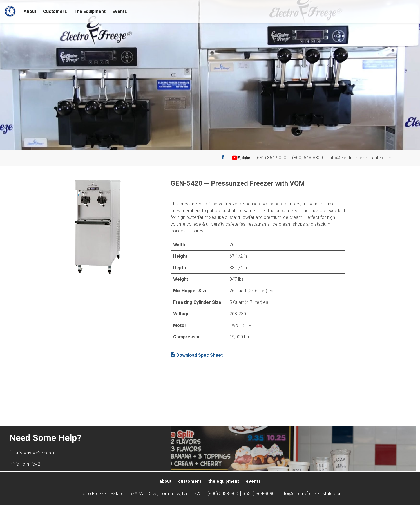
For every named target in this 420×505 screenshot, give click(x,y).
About (30, 11)
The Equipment (90, 11)
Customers (55, 11)
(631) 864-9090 (271, 158)
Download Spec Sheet (197, 355)
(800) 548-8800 (308, 158)
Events (120, 11)
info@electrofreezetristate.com (360, 158)
